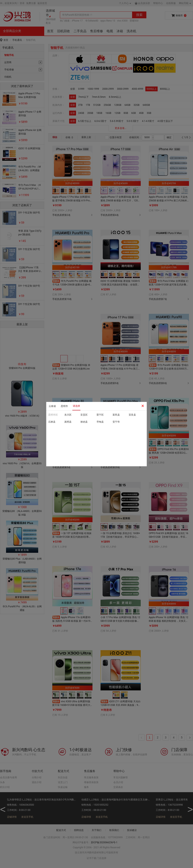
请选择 (76, 406)
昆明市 (64, 406)
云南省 (52, 406)
